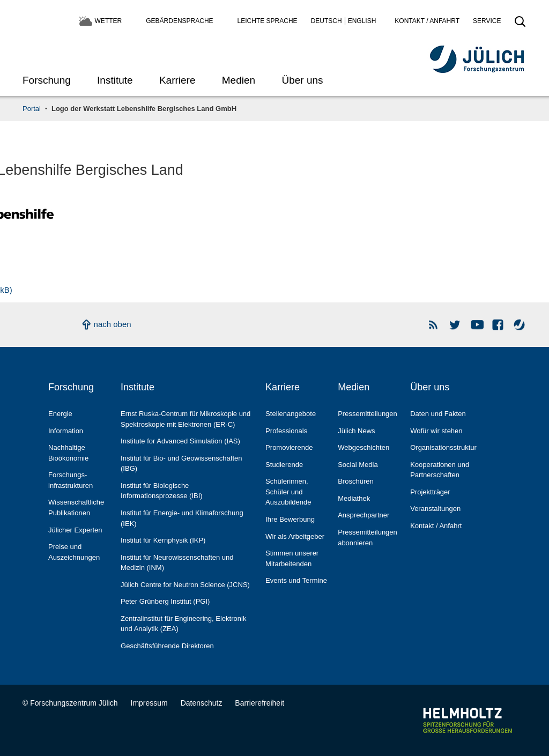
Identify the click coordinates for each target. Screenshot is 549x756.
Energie (60, 414)
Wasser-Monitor (520, 325)
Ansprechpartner (363, 515)
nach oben (113, 324)
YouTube (477, 325)
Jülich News (356, 431)
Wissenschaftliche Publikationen (76, 507)
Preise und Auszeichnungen (74, 552)
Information (66, 431)
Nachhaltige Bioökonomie (68, 453)
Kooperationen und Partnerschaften (440, 470)
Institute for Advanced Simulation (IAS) (180, 441)
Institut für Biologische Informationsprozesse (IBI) (162, 491)
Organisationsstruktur (443, 447)
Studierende (284, 465)
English (362, 21)
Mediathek (354, 498)
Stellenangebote (291, 414)
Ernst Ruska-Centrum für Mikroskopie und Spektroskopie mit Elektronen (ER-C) (186, 419)
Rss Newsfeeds (434, 325)
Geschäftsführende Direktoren (167, 646)
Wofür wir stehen (436, 431)
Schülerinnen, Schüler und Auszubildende (288, 492)
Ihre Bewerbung (290, 519)
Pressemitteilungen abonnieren (368, 538)
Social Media (358, 465)
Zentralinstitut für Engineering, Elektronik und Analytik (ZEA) (183, 624)
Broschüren (356, 481)
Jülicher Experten (75, 530)
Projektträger (430, 492)
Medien (239, 80)
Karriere (177, 80)
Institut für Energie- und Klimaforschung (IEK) (182, 518)
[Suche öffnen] (520, 25)
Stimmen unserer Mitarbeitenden (292, 558)
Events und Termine (296, 580)
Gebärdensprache (179, 21)
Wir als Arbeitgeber (295, 536)
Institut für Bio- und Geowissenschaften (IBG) (181, 464)
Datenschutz (202, 703)
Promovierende (289, 447)
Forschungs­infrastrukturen (71, 480)
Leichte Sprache (268, 21)
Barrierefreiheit (259, 703)
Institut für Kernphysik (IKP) (163, 540)
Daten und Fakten (438, 414)
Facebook (498, 325)
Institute (115, 80)
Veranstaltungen (435, 509)
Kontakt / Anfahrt (427, 21)
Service (487, 21)
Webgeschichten (363, 447)
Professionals (286, 431)
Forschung (47, 80)
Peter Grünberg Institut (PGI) (165, 601)
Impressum (149, 703)
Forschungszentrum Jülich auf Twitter (455, 325)
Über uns (302, 80)
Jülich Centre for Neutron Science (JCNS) (185, 585)
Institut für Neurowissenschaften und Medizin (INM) (177, 563)
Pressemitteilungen (368, 414)
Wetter (109, 21)
